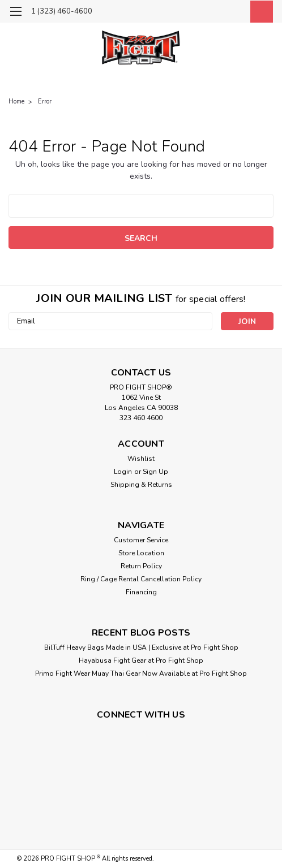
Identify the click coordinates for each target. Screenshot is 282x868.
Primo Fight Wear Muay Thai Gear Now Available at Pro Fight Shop (141, 673)
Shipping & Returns (141, 485)
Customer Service (141, 540)
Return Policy (141, 566)
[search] (208, 13)
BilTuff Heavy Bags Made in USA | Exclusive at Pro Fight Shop (141, 647)
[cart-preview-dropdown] (259, 12)
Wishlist (141, 459)
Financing (141, 592)
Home (16, 102)
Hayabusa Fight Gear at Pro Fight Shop (141, 660)
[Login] (234, 13)
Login (123, 472)
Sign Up (155, 472)
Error (45, 102)
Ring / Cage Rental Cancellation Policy (141, 579)
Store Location (141, 553)
